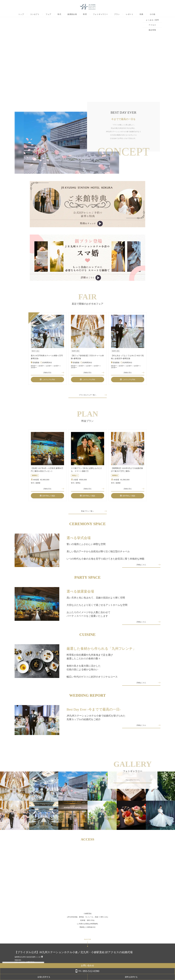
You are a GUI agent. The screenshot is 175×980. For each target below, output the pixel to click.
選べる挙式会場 (79, 540)
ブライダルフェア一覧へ (87, 396)
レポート (130, 14)
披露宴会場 (72, 14)
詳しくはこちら (25, 974)
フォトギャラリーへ (133, 786)
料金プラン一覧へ (87, 513)
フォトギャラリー (100, 14)
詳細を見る (47, 373)
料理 (85, 14)
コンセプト (35, 14)
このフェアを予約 (47, 380)
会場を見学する (146, 977)
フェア (48, 14)
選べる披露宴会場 (80, 595)
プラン (117, 14)
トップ (21, 14)
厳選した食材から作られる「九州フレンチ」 (101, 653)
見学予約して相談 (47, 497)
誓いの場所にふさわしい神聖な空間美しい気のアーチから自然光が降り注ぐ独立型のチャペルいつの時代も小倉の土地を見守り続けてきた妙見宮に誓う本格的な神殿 (105, 553)
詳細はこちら (141, 568)
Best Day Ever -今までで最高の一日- (94, 715)
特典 (142, 14)
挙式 (59, 14)
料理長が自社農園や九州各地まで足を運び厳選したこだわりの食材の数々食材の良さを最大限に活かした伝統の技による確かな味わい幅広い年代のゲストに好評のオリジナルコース (92, 670)
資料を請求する (165, 977)
